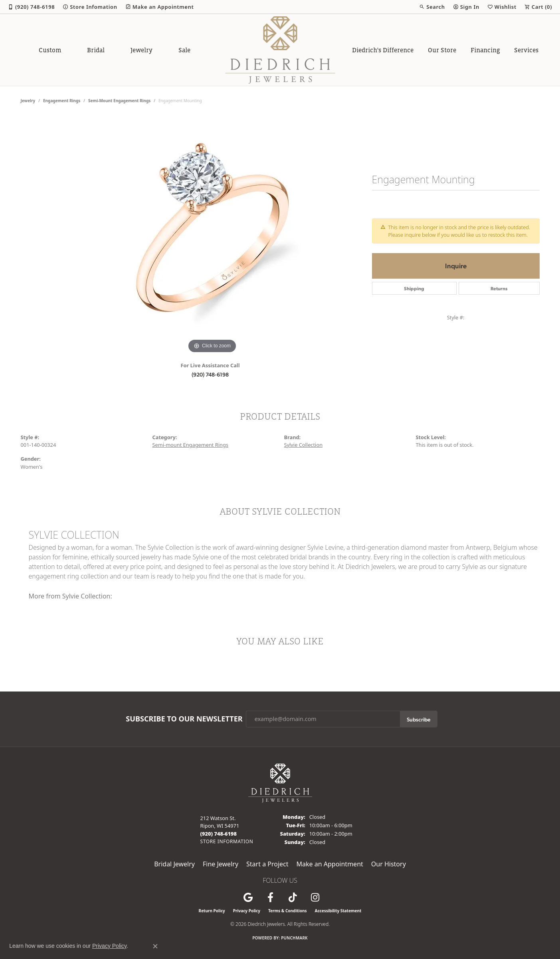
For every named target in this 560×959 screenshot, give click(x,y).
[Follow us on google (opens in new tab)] (248, 898)
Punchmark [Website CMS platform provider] (294, 938)
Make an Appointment (330, 864)
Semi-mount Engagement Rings (119, 101)
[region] (212, 236)
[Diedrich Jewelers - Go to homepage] (280, 783)
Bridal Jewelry (174, 864)
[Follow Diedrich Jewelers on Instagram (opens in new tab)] (315, 898)
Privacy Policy (247, 911)
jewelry (28, 101)
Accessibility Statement (338, 911)
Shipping (414, 288)
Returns (499, 288)
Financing (485, 50)
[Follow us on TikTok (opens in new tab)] (293, 898)
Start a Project (267, 864)
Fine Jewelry (221, 864)
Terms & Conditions (288, 911)
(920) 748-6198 (210, 374)
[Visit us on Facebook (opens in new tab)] (271, 898)
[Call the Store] (219, 834)
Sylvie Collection (304, 445)
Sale (184, 50)
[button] (432, 7)
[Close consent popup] (155, 946)
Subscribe (419, 719)
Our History (389, 864)
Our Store (442, 50)
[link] (31, 7)
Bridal (96, 50)
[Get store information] (227, 841)
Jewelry (141, 50)
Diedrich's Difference (383, 50)
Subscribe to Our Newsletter (184, 719)
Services (526, 50)
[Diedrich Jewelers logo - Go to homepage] (280, 50)
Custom (50, 50)
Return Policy (212, 911)
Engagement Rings (62, 101)
